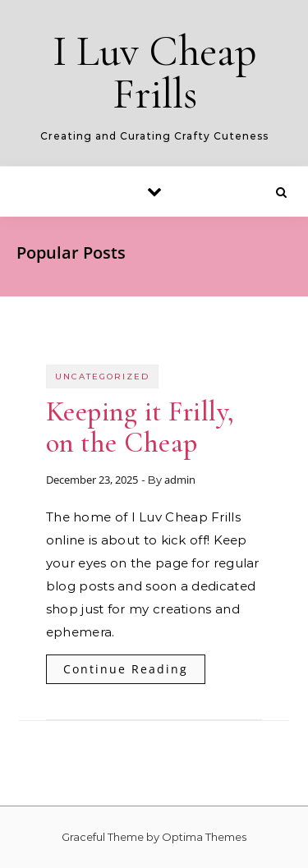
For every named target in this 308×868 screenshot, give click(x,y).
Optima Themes (204, 837)
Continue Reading (126, 669)
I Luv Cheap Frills (155, 73)
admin (180, 480)
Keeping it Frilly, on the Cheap (140, 427)
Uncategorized (102, 377)
